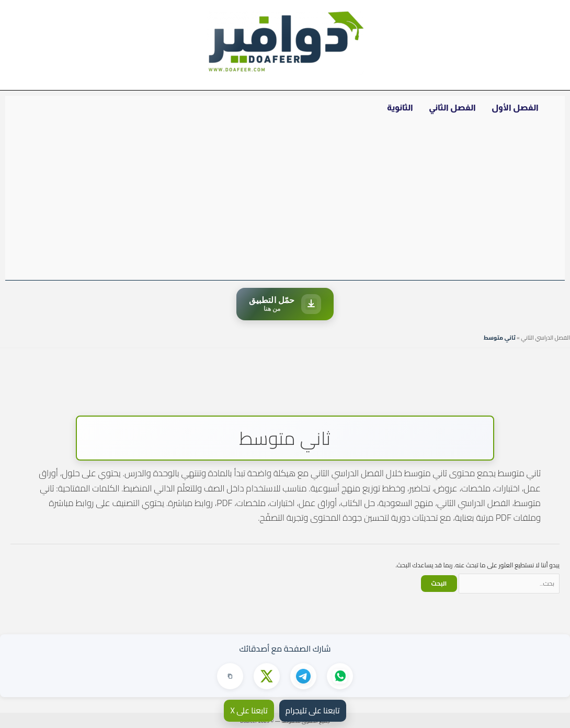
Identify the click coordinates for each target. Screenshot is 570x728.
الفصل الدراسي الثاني (545, 338)
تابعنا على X (249, 710)
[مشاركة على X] (267, 676)
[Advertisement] (285, 201)
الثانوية (400, 108)
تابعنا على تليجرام (313, 710)
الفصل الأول (515, 108)
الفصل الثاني (452, 108)
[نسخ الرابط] (230, 676)
